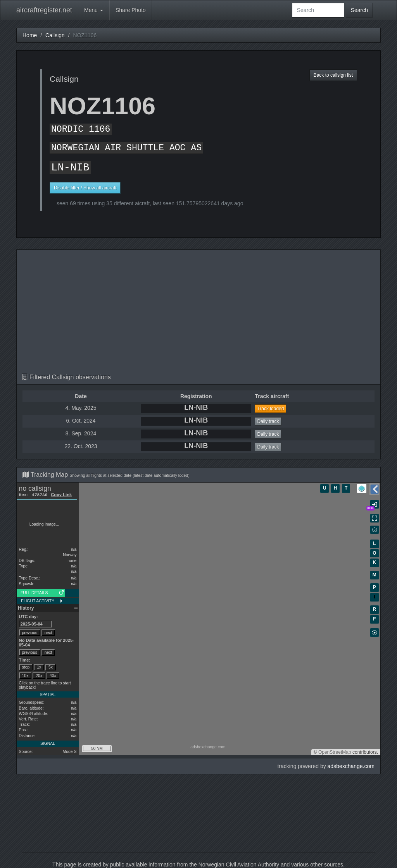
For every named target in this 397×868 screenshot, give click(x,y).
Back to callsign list (333, 75)
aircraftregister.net (44, 10)
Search (359, 10)
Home (30, 35)
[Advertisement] (198, 316)
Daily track (268, 421)
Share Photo (131, 10)
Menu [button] (94, 10)
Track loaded (270, 409)
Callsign (55, 35)
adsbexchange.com (351, 766)
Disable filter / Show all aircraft (85, 188)
